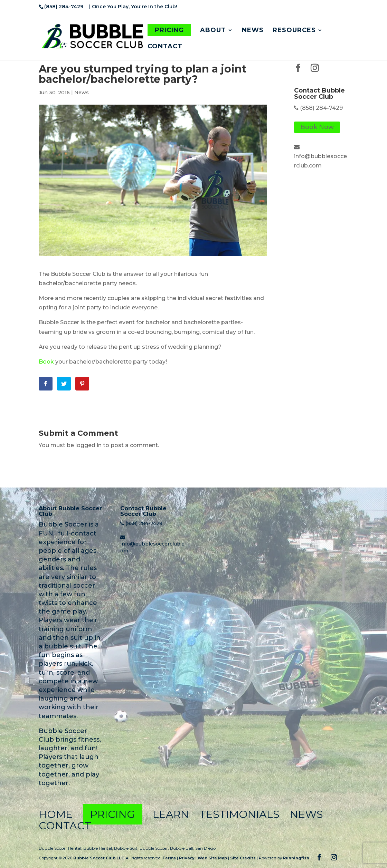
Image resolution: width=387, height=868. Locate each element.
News (253, 31)
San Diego (205, 848)
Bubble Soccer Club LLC (99, 858)
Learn (171, 814)
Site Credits (243, 858)
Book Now (317, 127)
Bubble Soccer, (155, 848)
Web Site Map (212, 858)
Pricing (169, 30)
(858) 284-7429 (321, 108)
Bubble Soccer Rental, (61, 848)
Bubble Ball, (183, 848)
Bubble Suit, (127, 848)
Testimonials (239, 814)
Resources (294, 31)
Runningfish (296, 858)
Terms (169, 858)
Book (46, 362)
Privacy (187, 858)
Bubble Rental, (99, 848)
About (213, 31)
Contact (165, 47)
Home (56, 814)
